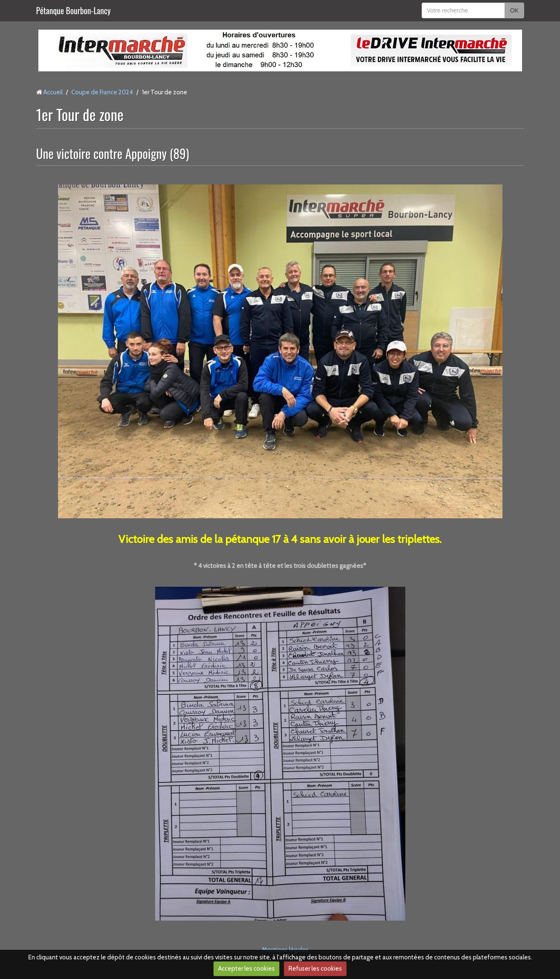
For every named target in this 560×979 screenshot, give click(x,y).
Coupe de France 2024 (102, 92)
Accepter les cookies (246, 969)
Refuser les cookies (315, 969)
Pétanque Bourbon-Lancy (74, 10)
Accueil (53, 92)
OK (514, 10)
